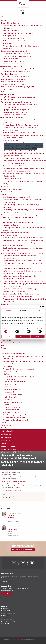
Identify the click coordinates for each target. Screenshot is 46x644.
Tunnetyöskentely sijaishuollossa (14, 115)
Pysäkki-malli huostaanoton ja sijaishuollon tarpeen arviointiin (24, 69)
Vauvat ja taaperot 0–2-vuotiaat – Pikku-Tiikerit (19, 133)
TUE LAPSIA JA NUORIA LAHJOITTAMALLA (23, 550)
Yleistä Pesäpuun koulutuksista (12, 189)
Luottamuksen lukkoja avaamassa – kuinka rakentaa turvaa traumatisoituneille (21, 477)
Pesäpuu (23, 4)
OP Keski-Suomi (10, 384)
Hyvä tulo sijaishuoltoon (11, 140)
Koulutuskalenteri (7, 192)
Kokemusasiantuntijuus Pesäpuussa (14, 79)
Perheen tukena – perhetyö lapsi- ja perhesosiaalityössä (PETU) (22, 182)
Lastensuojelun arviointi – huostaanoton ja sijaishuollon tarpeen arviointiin (22, 201)
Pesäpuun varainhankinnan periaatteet (16, 420)
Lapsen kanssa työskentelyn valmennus (17, 268)
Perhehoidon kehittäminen (11, 23)
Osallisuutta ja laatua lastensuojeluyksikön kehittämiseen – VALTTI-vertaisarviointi (23, 211)
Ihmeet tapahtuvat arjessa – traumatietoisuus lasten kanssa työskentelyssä (24, 229)
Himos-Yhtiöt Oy (10, 379)
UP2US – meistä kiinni (11, 130)
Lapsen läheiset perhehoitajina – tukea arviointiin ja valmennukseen (21, 206)
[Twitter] (7, 498)
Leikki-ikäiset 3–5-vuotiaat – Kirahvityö (16, 54)
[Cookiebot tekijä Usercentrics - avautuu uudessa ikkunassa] (39, 307)
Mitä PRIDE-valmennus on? (12, 31)
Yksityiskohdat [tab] (23, 310)
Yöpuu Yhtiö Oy (10, 387)
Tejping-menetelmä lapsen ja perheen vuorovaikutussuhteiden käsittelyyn (16, 111)
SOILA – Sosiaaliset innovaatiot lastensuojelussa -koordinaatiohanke (19, 98)
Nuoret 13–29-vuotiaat (11, 59)
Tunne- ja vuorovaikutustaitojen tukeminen (16, 102)
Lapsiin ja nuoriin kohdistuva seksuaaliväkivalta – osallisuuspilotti (20, 121)
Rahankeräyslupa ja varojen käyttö (15, 415)
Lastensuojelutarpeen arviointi (12, 66)
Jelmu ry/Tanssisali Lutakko (14, 389)
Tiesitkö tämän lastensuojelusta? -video (11, 490)
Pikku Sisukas (8, 89)
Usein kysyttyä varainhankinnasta (14, 417)
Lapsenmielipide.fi (8, 94)
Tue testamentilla (9, 364)
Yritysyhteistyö (8, 366)
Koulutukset (5, 187)
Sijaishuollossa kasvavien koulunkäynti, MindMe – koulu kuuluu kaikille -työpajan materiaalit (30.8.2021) (24, 147)
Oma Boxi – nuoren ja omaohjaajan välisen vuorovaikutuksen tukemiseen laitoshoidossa (24, 285)
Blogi (3, 345)
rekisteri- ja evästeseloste (17, 639)
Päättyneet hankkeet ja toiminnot (13, 117)
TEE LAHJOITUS (6, 594)
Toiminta (4, 20)
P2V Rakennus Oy (11, 371)
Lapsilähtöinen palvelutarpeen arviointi (16, 71)
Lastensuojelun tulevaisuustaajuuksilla (16, 171)
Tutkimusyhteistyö (8, 425)
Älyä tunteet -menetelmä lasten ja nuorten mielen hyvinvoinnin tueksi (20, 106)
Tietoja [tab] (38, 310)
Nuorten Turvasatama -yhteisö (13, 64)
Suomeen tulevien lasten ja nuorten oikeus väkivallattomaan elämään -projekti (24, 175)
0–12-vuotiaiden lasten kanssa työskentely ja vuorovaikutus (22, 253)
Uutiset (4, 348)
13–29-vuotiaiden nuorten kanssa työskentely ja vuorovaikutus (23, 281)
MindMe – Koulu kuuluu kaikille (14, 143)
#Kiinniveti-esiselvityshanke (12, 179)
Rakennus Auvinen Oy (12, 407)
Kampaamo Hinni (10, 392)
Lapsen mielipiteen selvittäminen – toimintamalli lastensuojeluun (19, 257)
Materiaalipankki (7, 431)
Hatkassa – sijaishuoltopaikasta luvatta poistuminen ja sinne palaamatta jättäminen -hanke (24, 137)
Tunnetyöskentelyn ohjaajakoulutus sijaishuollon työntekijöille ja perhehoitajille (24, 300)
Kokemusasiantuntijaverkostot (13, 61)
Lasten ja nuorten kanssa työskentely (14, 51)
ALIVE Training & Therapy (13, 394)
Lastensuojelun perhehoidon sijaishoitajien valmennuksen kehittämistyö (23, 27)
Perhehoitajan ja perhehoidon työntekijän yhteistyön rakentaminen (21, 47)
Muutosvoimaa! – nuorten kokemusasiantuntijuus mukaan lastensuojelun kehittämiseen (23, 244)
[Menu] (23, 12)
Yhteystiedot (5, 440)
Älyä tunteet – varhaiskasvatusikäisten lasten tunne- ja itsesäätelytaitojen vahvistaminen (22, 272)
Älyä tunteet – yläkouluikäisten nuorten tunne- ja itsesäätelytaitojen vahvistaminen (20, 290)
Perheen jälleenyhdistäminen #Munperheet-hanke (20, 125)
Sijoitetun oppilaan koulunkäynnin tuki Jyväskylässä (14, 481)
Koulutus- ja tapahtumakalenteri (13, 343)
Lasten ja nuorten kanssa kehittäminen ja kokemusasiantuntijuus (16, 234)
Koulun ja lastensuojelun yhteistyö (13, 82)
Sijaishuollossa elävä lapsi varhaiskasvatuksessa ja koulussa (23, 215)
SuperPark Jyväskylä (11, 410)
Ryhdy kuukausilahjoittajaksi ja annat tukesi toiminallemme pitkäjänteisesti (23, 357)
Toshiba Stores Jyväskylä (13, 402)
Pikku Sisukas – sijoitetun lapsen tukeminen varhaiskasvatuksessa (18, 224)
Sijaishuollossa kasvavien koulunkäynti (11, 472)
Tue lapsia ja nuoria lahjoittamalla (13, 354)
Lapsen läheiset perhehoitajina (13, 38)
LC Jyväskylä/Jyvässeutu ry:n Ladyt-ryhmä (19, 377)
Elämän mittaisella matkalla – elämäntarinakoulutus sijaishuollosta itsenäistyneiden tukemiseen (21, 295)
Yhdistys (4, 423)
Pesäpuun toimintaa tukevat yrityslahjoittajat (18, 369)
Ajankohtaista (6, 340)
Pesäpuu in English (8, 446)
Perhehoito (5, 304)
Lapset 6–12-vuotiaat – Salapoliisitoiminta (17, 56)
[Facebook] (3, 498)
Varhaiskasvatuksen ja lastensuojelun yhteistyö (18, 87)
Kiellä (8, 337)
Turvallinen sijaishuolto (9, 74)
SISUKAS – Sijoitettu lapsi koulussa (15, 84)
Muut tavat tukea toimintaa (12, 412)
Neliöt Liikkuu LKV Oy (12, 397)
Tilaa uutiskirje (6, 437)
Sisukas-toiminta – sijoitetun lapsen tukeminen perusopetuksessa (19, 219)
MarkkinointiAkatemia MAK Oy (15, 382)
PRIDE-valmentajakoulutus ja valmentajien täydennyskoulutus (18, 34)
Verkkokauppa (6, 434)
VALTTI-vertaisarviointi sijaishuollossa (16, 77)
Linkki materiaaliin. (16, 488)
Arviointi (4, 194)
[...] (13, 498)
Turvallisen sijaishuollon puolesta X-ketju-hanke (19, 128)
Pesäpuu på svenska (8, 449)
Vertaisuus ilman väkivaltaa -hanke (15, 166)
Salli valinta (23, 337)
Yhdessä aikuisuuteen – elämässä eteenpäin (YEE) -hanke (23, 168)
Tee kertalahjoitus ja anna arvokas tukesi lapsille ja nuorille (23, 361)
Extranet (4, 443)
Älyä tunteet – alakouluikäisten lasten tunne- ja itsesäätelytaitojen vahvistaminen (19, 277)
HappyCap (8, 405)
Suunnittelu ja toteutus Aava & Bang (37, 642)
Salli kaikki (37, 337)
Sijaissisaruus (8, 43)
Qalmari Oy (8, 400)
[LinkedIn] (10, 498)
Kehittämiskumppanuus (10, 92)
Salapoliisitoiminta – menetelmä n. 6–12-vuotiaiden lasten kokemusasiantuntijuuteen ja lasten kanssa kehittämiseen (23, 239)
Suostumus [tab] (8, 310)
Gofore (6, 374)
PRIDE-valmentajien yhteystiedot (14, 41)
